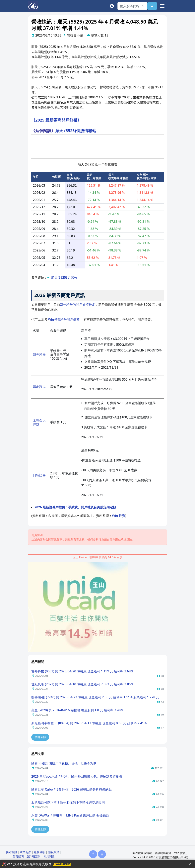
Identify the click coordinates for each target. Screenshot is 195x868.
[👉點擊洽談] (62, 864)
